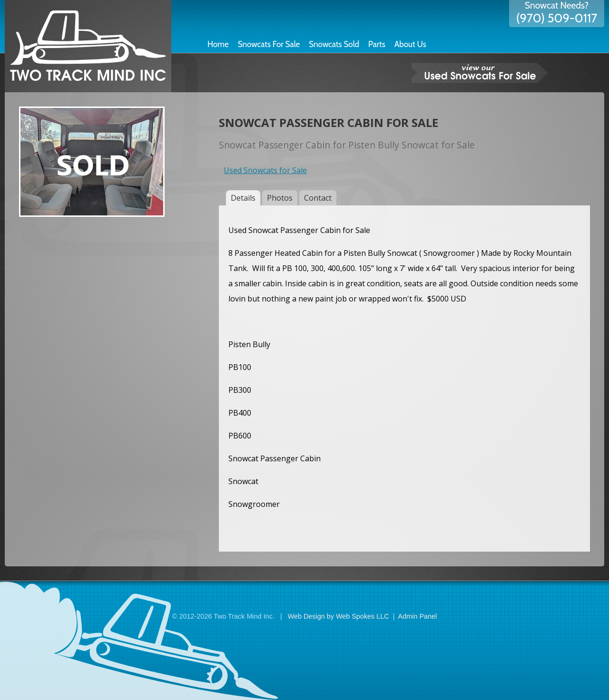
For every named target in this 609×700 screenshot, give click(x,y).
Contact (318, 198)
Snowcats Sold (334, 44)
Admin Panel (418, 616)
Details (243, 198)
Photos (280, 198)
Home (218, 44)
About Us (410, 44)
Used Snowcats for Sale (265, 170)
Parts (377, 44)
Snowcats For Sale (269, 44)
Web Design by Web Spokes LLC (339, 616)
